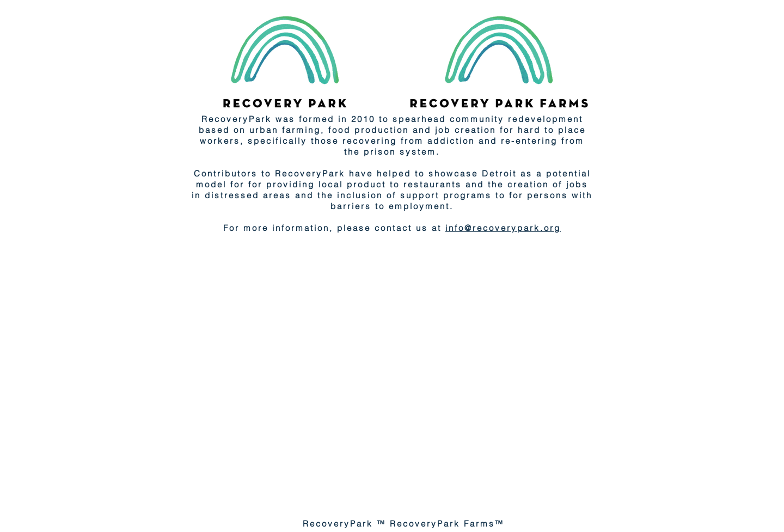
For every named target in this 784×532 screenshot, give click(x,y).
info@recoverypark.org (503, 228)
